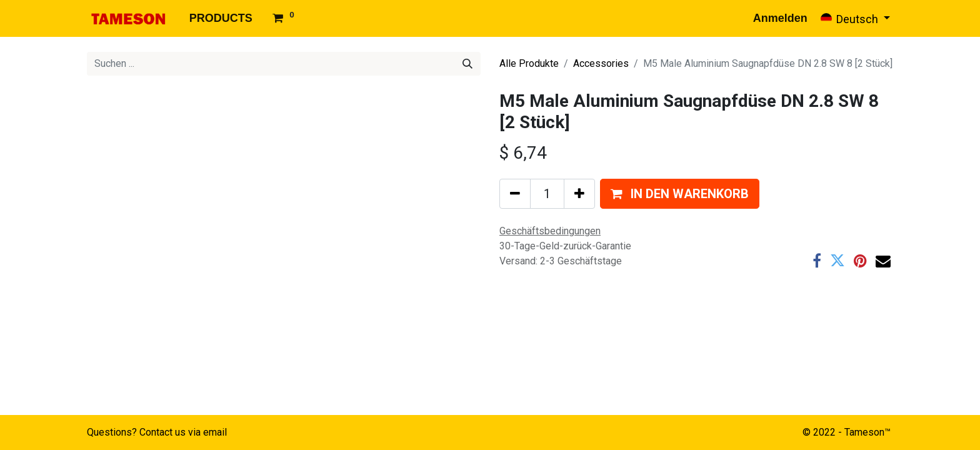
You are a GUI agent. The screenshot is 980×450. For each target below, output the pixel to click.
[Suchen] (467, 64)
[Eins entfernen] (515, 194)
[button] (680, 194)
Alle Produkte (529, 63)
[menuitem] (221, 18)
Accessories (601, 63)
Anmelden (780, 18)
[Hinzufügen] (579, 194)
